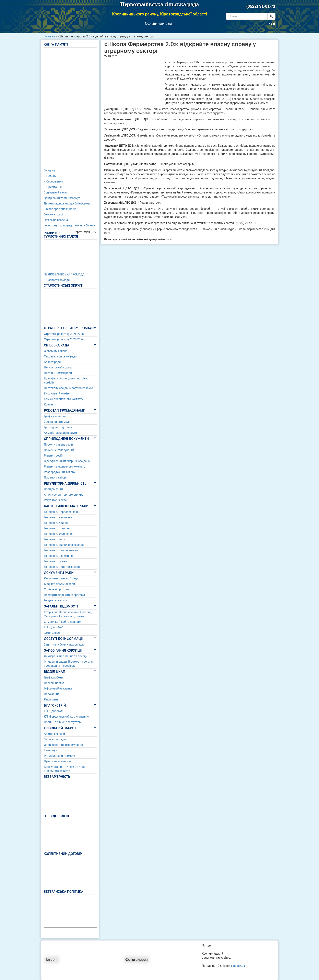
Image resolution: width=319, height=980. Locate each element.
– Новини (50, 176)
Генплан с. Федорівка (58, 534)
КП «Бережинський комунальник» (67, 717)
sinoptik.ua (238, 966)
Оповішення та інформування (64, 745)
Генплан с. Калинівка (58, 517)
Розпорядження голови (60, 472)
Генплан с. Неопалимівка (61, 550)
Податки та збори (56, 477)
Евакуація (51, 750)
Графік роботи (53, 677)
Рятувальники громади (60, 756)
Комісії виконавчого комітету (63, 399)
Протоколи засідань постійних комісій (70, 388)
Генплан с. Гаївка (55, 561)
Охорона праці (53, 214)
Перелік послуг (54, 683)
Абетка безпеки (54, 734)
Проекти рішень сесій (58, 445)
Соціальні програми (57, 589)
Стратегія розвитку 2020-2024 (64, 339)
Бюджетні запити (56, 600)
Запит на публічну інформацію (64, 645)
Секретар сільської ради (60, 356)
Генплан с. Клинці (56, 523)
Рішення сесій (53, 456)
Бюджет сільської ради (59, 584)
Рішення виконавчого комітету (64, 467)
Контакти (50, 404)
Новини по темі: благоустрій (63, 722)
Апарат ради (52, 362)
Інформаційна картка (58, 688)
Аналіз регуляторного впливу (64, 495)
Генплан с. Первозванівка (61, 512)
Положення (52, 694)
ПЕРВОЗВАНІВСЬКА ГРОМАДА (64, 274)
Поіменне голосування (59, 450)
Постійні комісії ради (58, 373)
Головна (49, 36)
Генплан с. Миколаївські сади (64, 545)
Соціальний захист (56, 192)
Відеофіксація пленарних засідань (67, 461)
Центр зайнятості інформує (62, 198)
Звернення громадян (58, 422)
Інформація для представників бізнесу (70, 225)
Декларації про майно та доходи (66, 656)
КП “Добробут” (54, 627)
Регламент (51, 699)
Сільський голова (56, 351)
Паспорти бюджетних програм (64, 595)
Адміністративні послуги (60, 433)
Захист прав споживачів (60, 209)
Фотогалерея (53, 633)
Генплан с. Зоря (55, 539)
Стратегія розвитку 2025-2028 (64, 334)
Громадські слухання (58, 427)
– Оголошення (53, 181)
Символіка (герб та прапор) (62, 622)
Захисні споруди (55, 739)
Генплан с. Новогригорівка (62, 567)
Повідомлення (54, 489)
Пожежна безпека (56, 220)
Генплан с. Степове (57, 528)
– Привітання (53, 187)
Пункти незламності (57, 761)
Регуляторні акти (55, 500)
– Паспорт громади (57, 280)
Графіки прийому (55, 416)
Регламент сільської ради (61, 578)
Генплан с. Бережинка (59, 556)
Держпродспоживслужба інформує (67, 203)
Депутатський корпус (58, 367)
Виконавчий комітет (57, 393)
